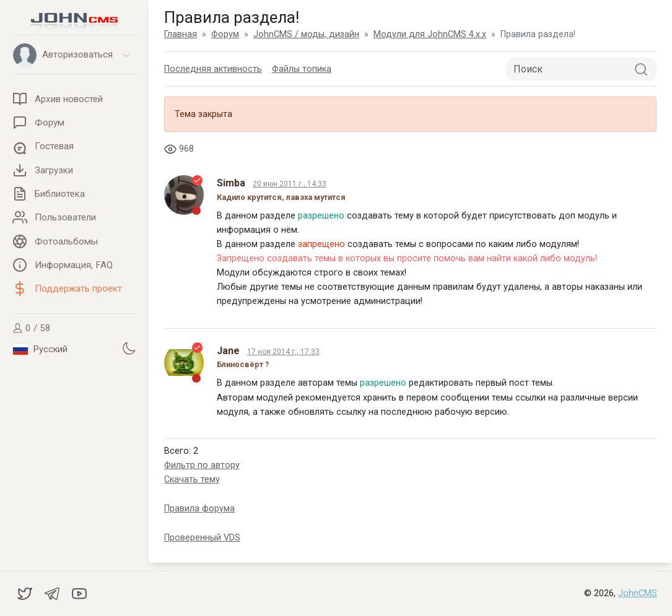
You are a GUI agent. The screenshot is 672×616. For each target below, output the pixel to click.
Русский (40, 349)
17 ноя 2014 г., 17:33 (283, 352)
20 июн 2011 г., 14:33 (290, 184)
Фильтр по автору (202, 465)
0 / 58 (32, 328)
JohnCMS (638, 593)
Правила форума (199, 509)
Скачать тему (192, 479)
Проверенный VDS (202, 538)
